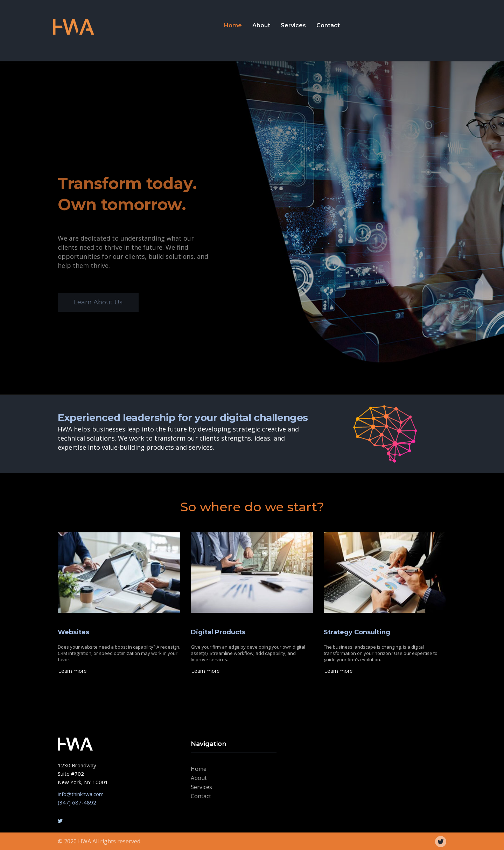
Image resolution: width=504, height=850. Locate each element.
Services (293, 25)
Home (233, 25)
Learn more (72, 671)
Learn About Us (98, 302)
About (261, 25)
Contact (328, 25)
